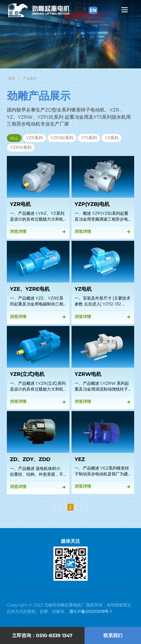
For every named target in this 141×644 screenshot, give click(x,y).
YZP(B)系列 (62, 138)
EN (93, 10)
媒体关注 (70, 541)
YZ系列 (112, 138)
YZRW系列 (21, 147)
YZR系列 (34, 138)
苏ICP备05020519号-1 (91, 611)
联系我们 (113, 635)
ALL (14, 138)
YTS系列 (89, 138)
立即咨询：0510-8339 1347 (42, 635)
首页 (12, 78)
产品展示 (30, 78)
